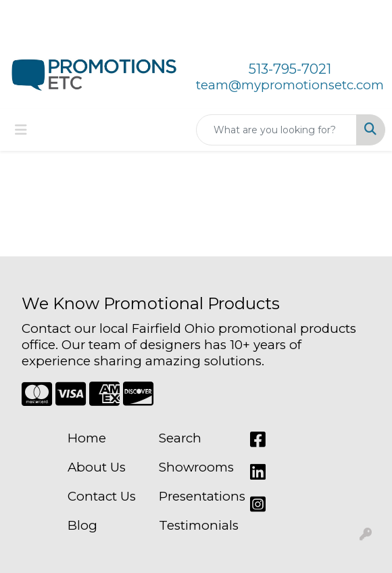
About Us (97, 467)
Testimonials (196, 525)
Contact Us (102, 496)
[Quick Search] (276, 130)
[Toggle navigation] (21, 130)
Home (87, 438)
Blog (82, 525)
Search (180, 438)
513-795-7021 (290, 69)
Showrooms (196, 467)
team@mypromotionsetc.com (290, 85)
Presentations (196, 496)
